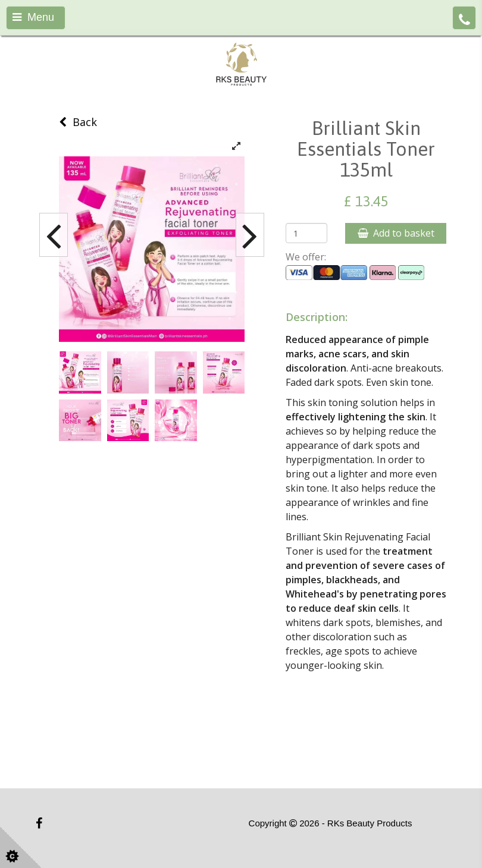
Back (78, 122)
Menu (33, 17)
